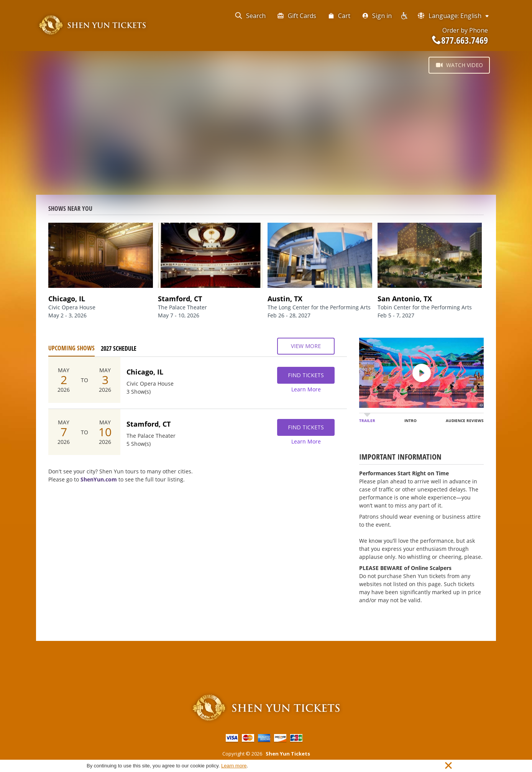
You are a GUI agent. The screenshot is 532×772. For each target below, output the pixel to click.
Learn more (234, 766)
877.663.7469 (460, 40)
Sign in (377, 16)
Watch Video (459, 65)
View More (306, 346)
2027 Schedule (119, 348)
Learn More (306, 389)
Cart (339, 16)
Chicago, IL (145, 372)
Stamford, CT (149, 424)
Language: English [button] (454, 16)
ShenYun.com (99, 479)
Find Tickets (306, 375)
